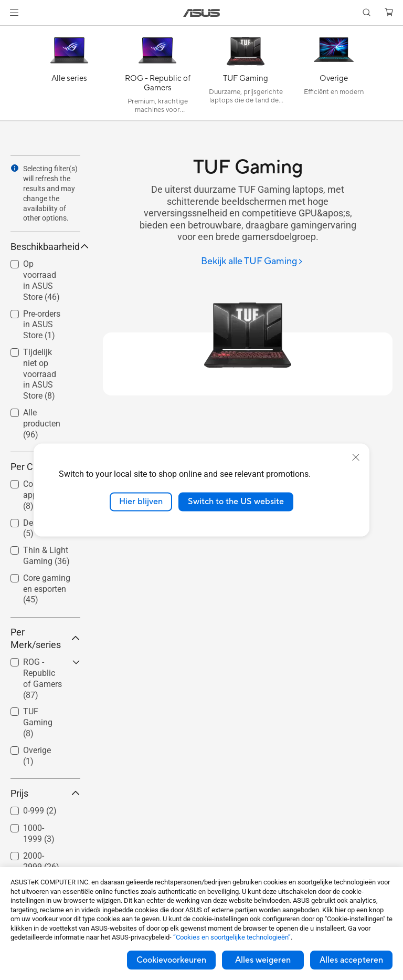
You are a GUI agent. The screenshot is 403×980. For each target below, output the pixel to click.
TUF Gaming (38, 722)
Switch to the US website (236, 502)
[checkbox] (45, 590)
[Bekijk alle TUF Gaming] (252, 262)
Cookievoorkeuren (171, 960)
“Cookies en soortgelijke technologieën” (232, 937)
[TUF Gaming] (246, 76)
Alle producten (42, 424)
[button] (14, 13)
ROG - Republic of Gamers (43, 678)
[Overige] (334, 76)
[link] (202, 13)
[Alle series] (69, 76)
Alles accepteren (351, 960)
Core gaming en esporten (47, 589)
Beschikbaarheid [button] (45, 247)
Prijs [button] (45, 793)
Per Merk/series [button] (45, 638)
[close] (356, 457)
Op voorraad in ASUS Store (41, 280)
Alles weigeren (263, 960)
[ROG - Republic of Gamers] (157, 76)
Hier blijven (141, 502)
